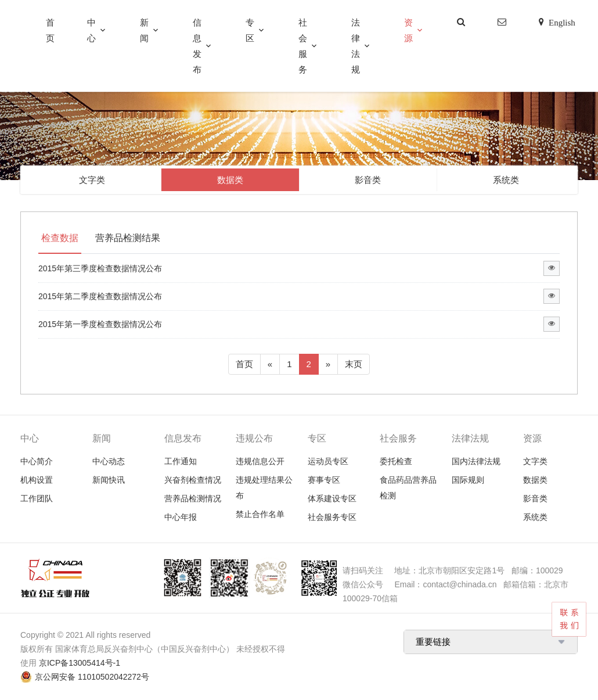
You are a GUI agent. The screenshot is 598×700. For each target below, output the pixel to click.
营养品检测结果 (128, 238)
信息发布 (197, 46)
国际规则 (468, 480)
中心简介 (37, 461)
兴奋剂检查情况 (193, 480)
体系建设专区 (332, 498)
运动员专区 (328, 461)
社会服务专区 (332, 517)
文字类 (92, 180)
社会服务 (303, 46)
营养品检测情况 (193, 498)
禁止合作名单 (260, 514)
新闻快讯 (109, 480)
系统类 (506, 180)
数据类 (230, 180)
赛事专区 (324, 480)
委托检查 (396, 461)
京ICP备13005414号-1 (80, 663)
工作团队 (37, 498)
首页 (50, 30)
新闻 (144, 30)
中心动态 (109, 461)
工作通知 (181, 461)
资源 (408, 30)
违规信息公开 (260, 461)
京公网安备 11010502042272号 (92, 677)
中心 (91, 30)
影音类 (368, 180)
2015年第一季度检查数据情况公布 (100, 324)
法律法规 (356, 46)
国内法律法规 (476, 461)
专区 (250, 30)
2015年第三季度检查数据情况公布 (100, 268)
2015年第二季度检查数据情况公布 (100, 296)
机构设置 (37, 480)
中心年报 (181, 517)
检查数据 (60, 238)
